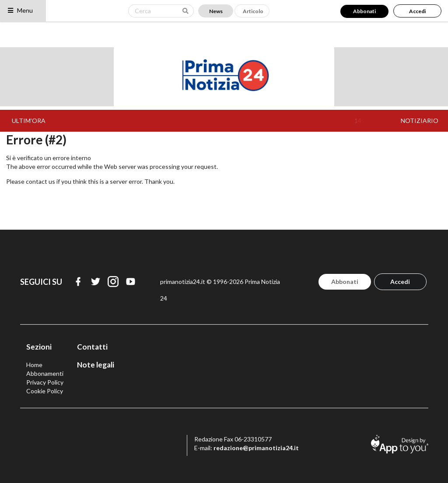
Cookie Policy (45, 391)
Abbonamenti (45, 373)
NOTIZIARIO (420, 121)
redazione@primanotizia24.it (256, 448)
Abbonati (364, 11)
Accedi (417, 11)
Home (34, 365)
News (216, 11)
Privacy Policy (45, 382)
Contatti (92, 347)
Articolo (253, 11)
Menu (20, 10)
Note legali (96, 365)
